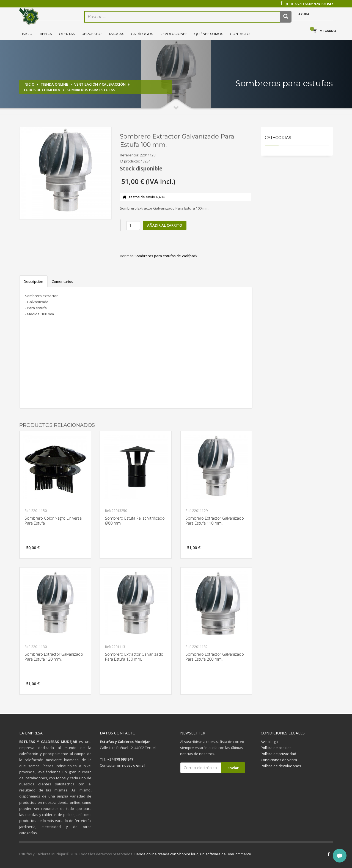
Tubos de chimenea (42, 90)
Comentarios (62, 281)
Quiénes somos (209, 34)
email (141, 765)
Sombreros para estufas (91, 90)
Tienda (46, 34)
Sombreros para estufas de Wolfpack (166, 256)
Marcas (117, 34)
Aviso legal (270, 742)
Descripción (33, 281)
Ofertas (67, 34)
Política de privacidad (278, 754)
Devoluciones (174, 34)
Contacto (240, 34)
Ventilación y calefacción (100, 84)
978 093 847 (323, 4)
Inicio (27, 34)
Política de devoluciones (281, 766)
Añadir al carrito (165, 225)
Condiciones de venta (279, 760)
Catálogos (142, 34)
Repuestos (92, 34)
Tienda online (54, 84)
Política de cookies (276, 748)
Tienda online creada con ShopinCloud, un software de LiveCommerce (193, 854)
